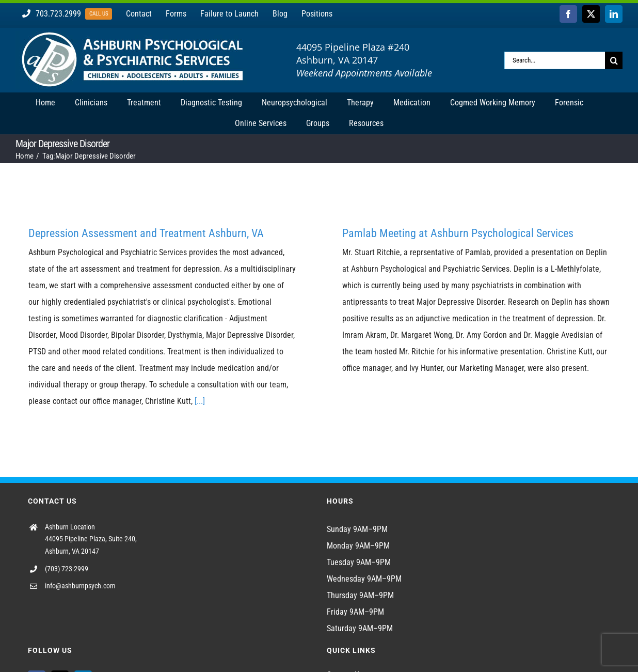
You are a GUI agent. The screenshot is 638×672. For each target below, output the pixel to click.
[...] (200, 401)
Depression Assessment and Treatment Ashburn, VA (146, 233)
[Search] (614, 60)
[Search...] (555, 60)
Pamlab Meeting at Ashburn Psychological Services (458, 233)
